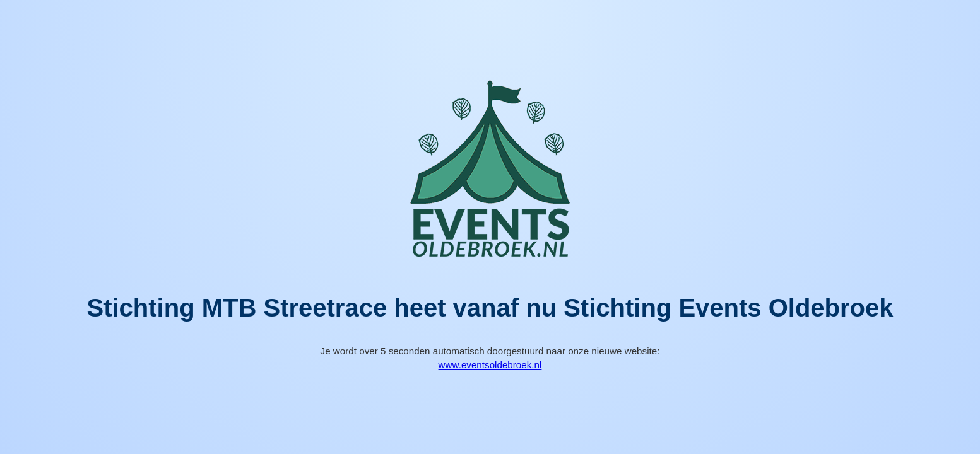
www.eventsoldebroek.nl (490, 365)
